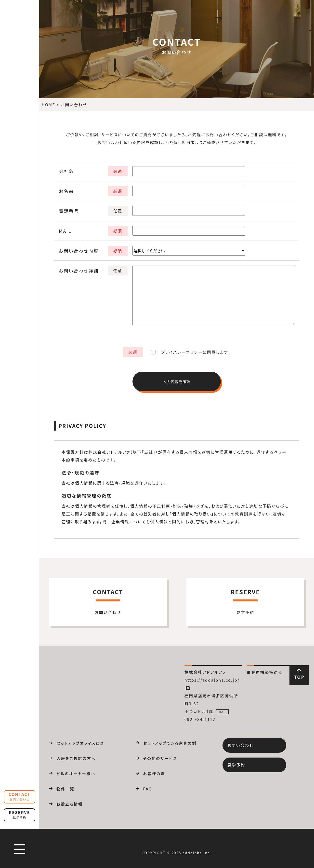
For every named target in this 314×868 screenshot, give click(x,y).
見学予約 (236, 765)
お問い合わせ (241, 745)
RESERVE (20, 814)
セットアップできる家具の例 (170, 743)
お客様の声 (154, 773)
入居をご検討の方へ (76, 758)
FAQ (148, 789)
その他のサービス (160, 758)
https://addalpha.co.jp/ (212, 684)
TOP (299, 674)
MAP (222, 712)
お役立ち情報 (70, 804)
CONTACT (20, 796)
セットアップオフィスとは (80, 743)
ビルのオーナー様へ (76, 773)
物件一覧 (65, 789)
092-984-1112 (200, 719)
